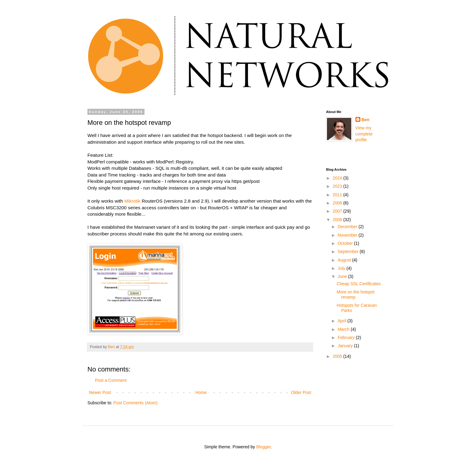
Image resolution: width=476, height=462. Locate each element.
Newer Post (100, 392)
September (348, 252)
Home (201, 392)
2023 (338, 186)
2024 (338, 178)
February (347, 337)
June (343, 276)
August (345, 260)
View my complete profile (364, 134)
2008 (338, 203)
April (342, 321)
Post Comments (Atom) (136, 403)
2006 (338, 220)
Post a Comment (111, 380)
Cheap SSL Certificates (359, 284)
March (344, 329)
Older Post (301, 392)
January (346, 346)
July (342, 268)
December (348, 227)
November (348, 235)
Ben (365, 120)
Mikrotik (132, 201)
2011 (338, 195)
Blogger (263, 447)
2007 (338, 211)
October (346, 243)
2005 (338, 356)
